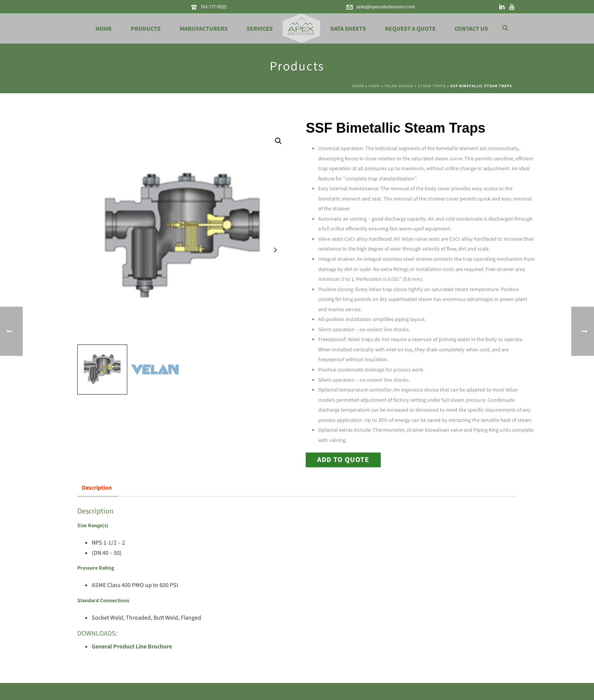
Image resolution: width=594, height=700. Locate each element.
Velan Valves (399, 86)
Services (260, 29)
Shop (374, 86)
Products (146, 29)
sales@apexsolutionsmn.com (386, 7)
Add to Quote (343, 460)
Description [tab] (97, 488)
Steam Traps (432, 86)
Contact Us (471, 29)
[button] (278, 141)
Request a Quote (410, 29)
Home (104, 29)
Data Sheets (348, 29)
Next (276, 250)
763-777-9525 (213, 7)
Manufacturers (204, 29)
